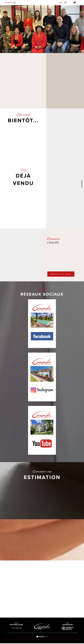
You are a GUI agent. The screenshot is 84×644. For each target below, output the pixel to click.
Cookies (75, 634)
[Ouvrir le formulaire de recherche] (10, 3)
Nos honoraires (39, 634)
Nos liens (63, 634)
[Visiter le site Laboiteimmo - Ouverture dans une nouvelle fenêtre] (42, 639)
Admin (59, 634)
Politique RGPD (69, 634)
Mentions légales (53, 634)
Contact (82, 184)
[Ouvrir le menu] (63, 3)
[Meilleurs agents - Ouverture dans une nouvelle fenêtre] (68, 629)
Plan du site (46, 634)
